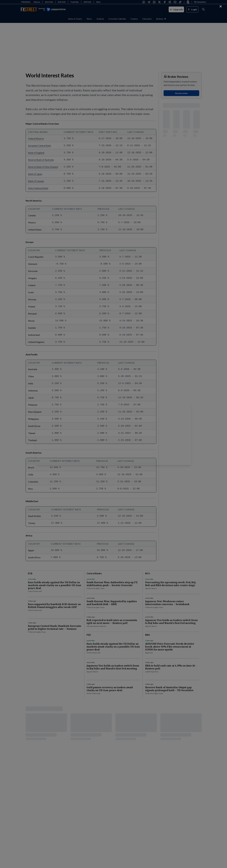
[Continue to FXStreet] (221, 6)
